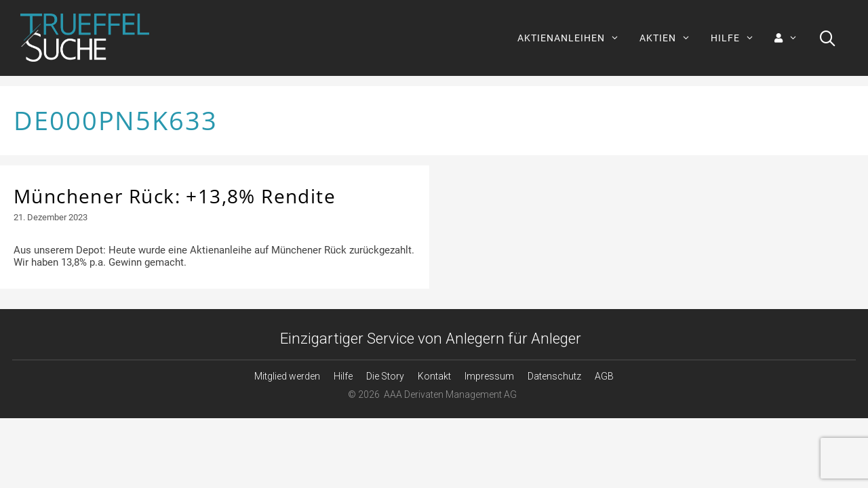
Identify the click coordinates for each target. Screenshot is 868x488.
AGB (604, 376)
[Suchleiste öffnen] (828, 38)
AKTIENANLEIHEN (573, 38)
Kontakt (434, 376)
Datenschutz (554, 376)
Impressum (489, 376)
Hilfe (343, 376)
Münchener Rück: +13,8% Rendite (175, 196)
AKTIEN (670, 38)
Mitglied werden (287, 376)
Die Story (385, 376)
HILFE (737, 38)
